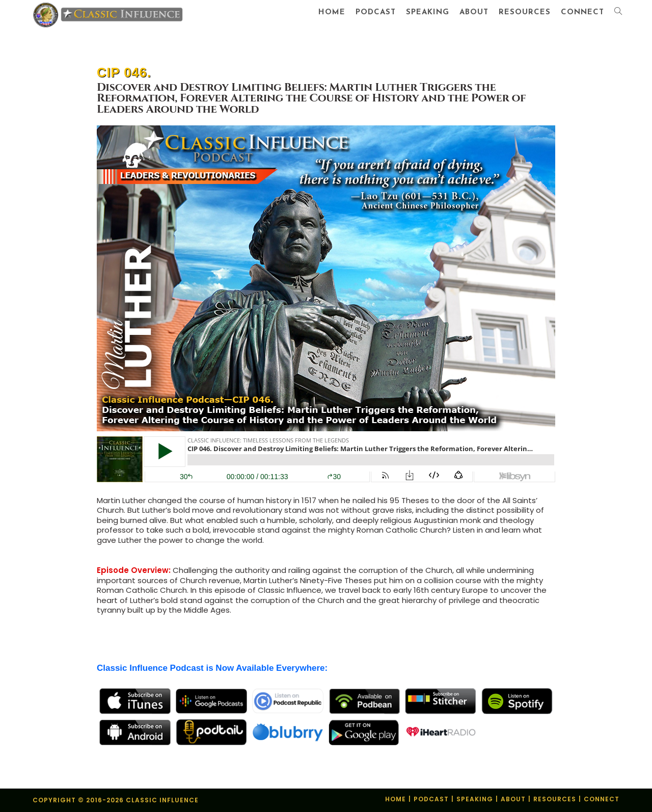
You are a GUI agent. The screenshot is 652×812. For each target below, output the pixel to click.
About (513, 799)
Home (396, 799)
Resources (555, 799)
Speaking (475, 799)
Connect (602, 799)
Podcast (431, 799)
